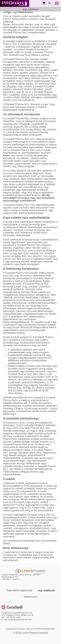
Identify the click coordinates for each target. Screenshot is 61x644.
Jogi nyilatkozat (30, 9)
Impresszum (30, 597)
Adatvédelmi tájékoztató (19, 590)
